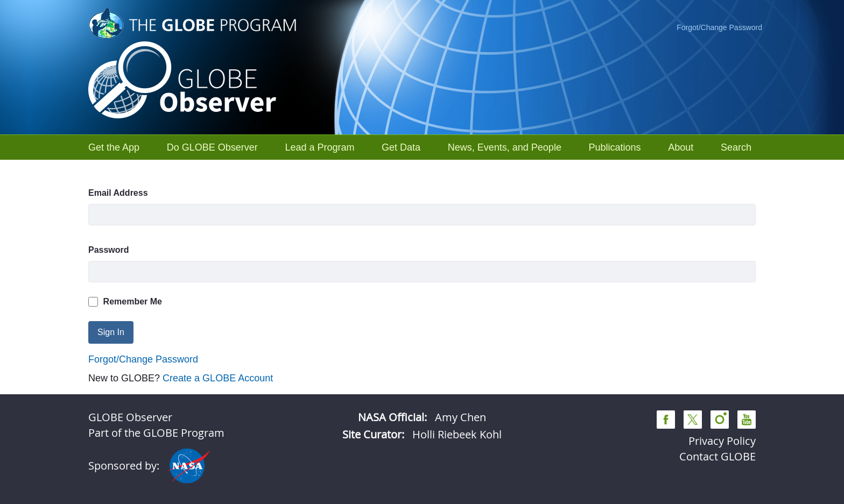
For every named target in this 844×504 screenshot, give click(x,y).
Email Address (118, 193)
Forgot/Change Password (719, 27)
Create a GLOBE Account (218, 378)
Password (109, 250)
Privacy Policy (722, 441)
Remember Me (125, 302)
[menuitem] (114, 147)
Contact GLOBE (718, 456)
